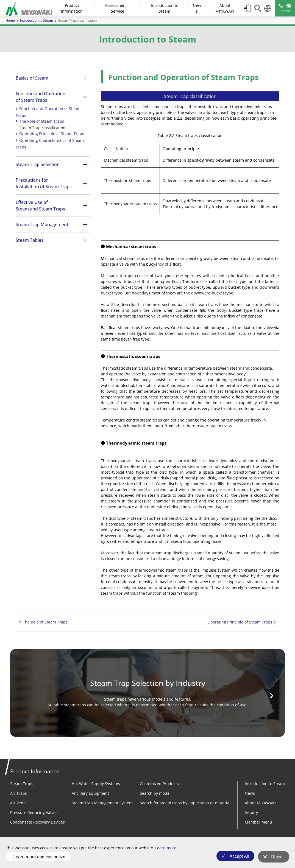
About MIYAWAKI (260, 803)
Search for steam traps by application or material (185, 803)
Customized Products (159, 784)
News (250, 793)
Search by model (155, 793)
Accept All (237, 858)
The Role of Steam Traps (42, 121)
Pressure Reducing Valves (34, 812)
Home (10, 20)
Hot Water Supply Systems (96, 784)
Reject (277, 858)
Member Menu (258, 822)
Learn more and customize (39, 858)
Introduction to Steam (37, 20)
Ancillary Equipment (90, 793)
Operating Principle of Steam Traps (52, 134)
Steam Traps (22, 784)
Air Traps (19, 793)
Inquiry (251, 812)
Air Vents (18, 803)
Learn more (166, 850)
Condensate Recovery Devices (37, 822)
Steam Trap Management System (102, 803)
